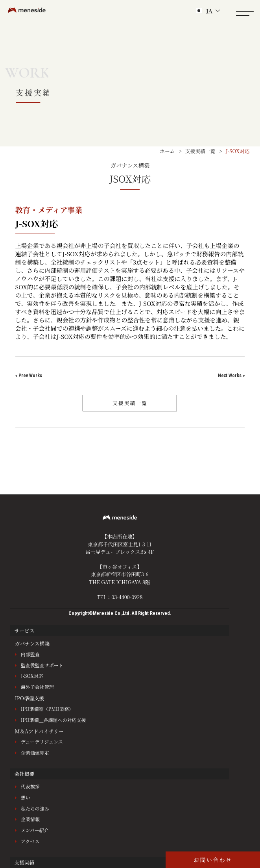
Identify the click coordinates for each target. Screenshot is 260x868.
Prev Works (30, 376)
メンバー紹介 (35, 830)
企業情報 (30, 819)
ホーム (167, 151)
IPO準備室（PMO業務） (47, 709)
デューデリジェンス (42, 741)
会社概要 (24, 774)
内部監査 (30, 654)
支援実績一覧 (200, 151)
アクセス (30, 841)
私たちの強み (35, 808)
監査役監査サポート (42, 665)
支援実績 (24, 862)
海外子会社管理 (37, 687)
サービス (24, 630)
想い (26, 797)
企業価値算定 (35, 752)
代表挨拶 (30, 786)
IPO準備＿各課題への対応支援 (53, 720)
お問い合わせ (213, 860)
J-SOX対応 (32, 676)
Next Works (230, 376)
